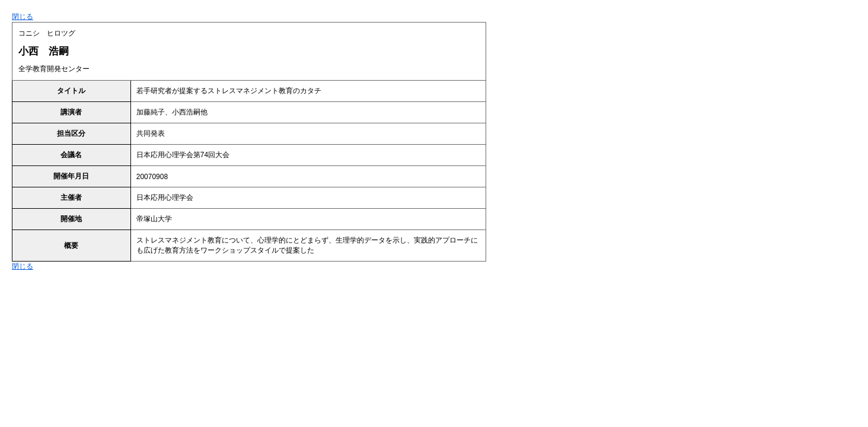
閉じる (23, 17)
